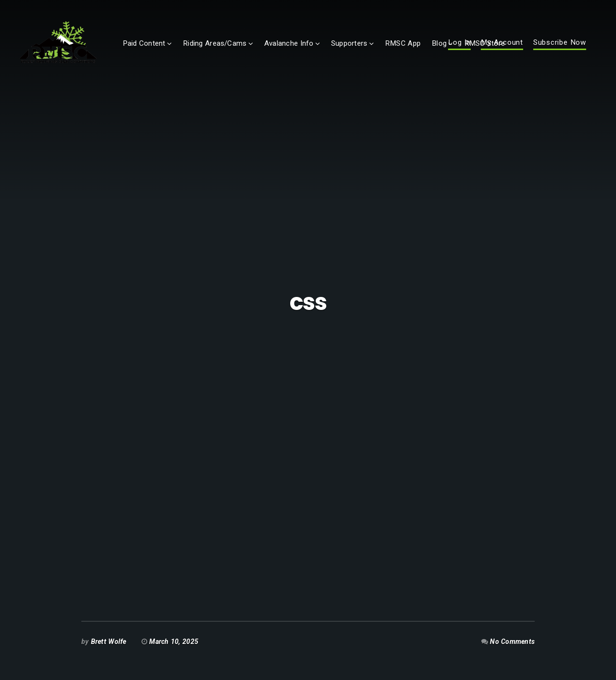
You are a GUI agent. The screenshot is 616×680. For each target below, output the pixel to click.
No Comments (512, 642)
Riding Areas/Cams (244, 51)
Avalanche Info (319, 51)
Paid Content (174, 51)
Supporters (379, 51)
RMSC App (433, 51)
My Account (502, 51)
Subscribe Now (560, 51)
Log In (459, 51)
